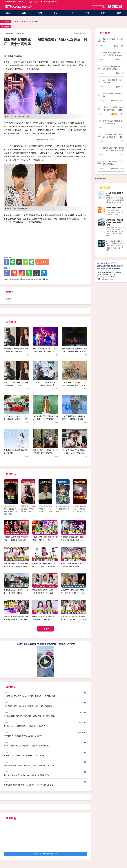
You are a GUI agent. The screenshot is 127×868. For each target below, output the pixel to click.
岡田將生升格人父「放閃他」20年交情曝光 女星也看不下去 (27, 775)
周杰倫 (8, 299)
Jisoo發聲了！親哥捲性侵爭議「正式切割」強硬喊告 (24, 736)
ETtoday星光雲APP (32, 2)
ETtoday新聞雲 (11, 2)
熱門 (40, 13)
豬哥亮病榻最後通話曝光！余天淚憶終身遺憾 (113, 68)
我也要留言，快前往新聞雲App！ (46, 854)
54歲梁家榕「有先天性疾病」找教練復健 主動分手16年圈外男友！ (45, 419)
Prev (7, 494)
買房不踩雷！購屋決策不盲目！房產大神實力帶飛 (115, 222)
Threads (110, 7)
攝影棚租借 (45, 2)
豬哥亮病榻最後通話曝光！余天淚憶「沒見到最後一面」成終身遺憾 (75, 351)
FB (117, 7)
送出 (103, 7)
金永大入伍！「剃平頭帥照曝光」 (26, 21)
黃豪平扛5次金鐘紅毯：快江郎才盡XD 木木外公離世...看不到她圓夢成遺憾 (74, 619)
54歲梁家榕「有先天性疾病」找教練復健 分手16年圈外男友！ (113, 136)
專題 (119, 13)
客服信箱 (114, 266)
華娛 (87, 13)
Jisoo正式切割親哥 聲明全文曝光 (113, 81)
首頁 (8, 13)
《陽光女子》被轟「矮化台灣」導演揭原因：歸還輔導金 (113, 108)
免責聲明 (117, 269)
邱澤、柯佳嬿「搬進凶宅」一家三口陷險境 (113, 122)
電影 (103, 13)
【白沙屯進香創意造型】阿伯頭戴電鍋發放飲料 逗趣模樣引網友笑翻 (46, 644)
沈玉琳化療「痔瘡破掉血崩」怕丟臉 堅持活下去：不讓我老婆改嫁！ (45, 567)
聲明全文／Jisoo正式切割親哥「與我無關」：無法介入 (25, 726)
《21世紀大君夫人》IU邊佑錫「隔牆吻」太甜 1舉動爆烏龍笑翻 (74, 453)
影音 (56, 13)
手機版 (21, 2)
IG (120, 7)
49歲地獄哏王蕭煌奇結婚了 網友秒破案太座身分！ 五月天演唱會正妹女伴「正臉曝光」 (16, 619)
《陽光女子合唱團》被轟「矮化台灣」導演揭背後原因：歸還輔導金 (75, 385)
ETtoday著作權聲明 (40, 279)
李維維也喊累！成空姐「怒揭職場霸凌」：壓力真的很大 (25, 755)
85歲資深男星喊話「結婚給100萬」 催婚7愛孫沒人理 (113, 149)
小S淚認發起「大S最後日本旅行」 (114, 95)
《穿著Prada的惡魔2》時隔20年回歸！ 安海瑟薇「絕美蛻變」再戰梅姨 (16, 540)
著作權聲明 (109, 269)
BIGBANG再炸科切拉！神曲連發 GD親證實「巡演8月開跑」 (27, 746)
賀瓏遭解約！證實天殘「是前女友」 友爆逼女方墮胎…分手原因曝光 (73, 593)
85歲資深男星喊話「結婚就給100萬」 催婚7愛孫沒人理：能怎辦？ (74, 419)
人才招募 (107, 263)
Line (113, 7)
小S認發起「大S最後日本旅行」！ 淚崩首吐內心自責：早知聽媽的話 (45, 385)
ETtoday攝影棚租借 (114, 241)
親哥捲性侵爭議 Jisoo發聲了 (113, 40)
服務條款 (120, 266)
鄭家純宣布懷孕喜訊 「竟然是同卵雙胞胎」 (114, 163)
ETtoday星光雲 (19, 7)
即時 (24, 13)
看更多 (47, 629)
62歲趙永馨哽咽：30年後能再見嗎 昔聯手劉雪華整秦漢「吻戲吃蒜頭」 (16, 567)
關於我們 (114, 263)
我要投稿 (100, 263)
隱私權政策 (101, 269)
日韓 (71, 13)
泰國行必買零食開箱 (114, 208)
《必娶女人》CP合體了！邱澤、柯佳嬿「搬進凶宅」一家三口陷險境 (16, 419)
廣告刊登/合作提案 (104, 266)
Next (84, 494)
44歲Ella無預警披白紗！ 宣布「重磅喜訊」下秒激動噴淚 (113, 54)
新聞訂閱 (54, 2)
